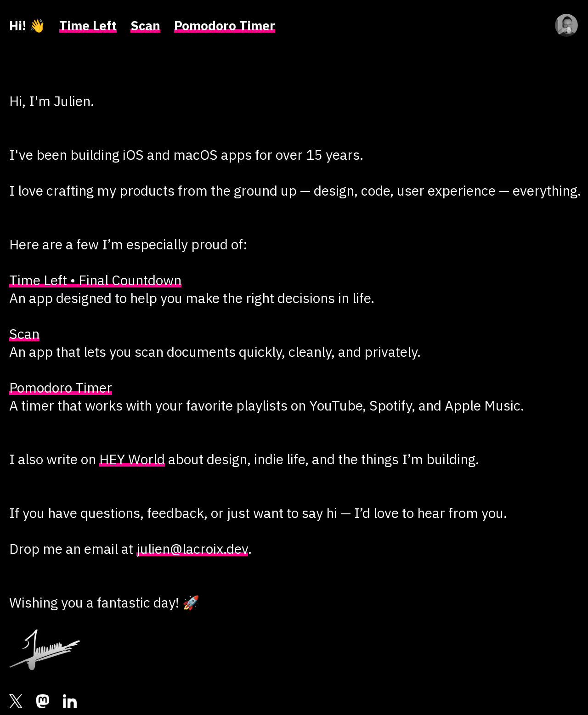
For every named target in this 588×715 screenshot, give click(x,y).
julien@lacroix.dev (192, 549)
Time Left (88, 25)
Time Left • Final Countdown (95, 280)
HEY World (132, 459)
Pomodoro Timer (225, 25)
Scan (145, 25)
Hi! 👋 (27, 25)
